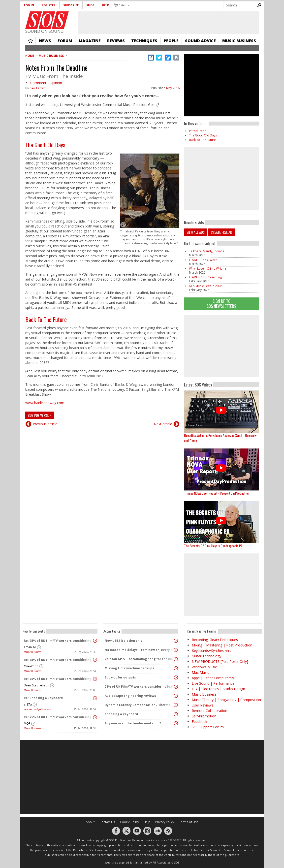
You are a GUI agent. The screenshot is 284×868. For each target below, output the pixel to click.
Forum (65, 41)
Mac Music (200, 672)
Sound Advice (200, 41)
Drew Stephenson (36, 685)
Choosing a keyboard (121, 714)
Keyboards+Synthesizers (38, 709)
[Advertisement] (221, 346)
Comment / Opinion (46, 83)
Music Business (239, 41)
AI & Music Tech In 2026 (205, 286)
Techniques (144, 41)
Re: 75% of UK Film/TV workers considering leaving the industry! (59, 641)
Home (31, 41)
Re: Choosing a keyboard (43, 698)
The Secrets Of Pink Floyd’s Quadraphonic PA (213, 546)
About (90, 822)
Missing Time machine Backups (129, 668)
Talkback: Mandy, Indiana (207, 251)
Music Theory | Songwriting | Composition (226, 700)
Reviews (116, 41)
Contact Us (107, 822)
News (45, 41)
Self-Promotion (204, 716)
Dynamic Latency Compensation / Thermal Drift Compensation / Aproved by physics (140, 705)
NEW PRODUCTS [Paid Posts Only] (220, 661)
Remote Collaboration (209, 711)
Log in (29, 5)
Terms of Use (189, 822)
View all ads (196, 232)
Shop (90, 5)
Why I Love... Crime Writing (208, 269)
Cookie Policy (129, 822)
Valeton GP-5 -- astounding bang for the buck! (140, 659)
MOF (27, 723)
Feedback (199, 722)
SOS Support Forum (208, 727)
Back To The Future (46, 319)
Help (105, 5)
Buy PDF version (40, 415)
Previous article (45, 424)
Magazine (90, 41)
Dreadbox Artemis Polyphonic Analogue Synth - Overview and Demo (220, 438)
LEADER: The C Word (203, 260)
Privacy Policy (165, 822)
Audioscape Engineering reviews (130, 696)
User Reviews (203, 705)
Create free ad (221, 232)
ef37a (28, 704)
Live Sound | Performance (213, 683)
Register (49, 5)
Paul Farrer (37, 88)
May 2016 (173, 88)
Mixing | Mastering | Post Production (222, 645)
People (171, 41)
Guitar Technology (206, 656)
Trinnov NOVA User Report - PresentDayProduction (217, 493)
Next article (163, 424)
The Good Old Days (45, 145)
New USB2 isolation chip (124, 641)
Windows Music (204, 667)
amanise (30, 647)
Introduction (198, 131)
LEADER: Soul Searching (205, 277)
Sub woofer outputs (120, 677)
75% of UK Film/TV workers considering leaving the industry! (140, 687)
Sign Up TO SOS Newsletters (221, 304)
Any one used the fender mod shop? (133, 723)
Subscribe (71, 5)
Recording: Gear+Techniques (215, 640)
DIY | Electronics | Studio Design (218, 689)
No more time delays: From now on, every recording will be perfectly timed (140, 650)
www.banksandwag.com (45, 403)
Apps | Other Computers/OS (215, 678)
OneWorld (31, 666)
